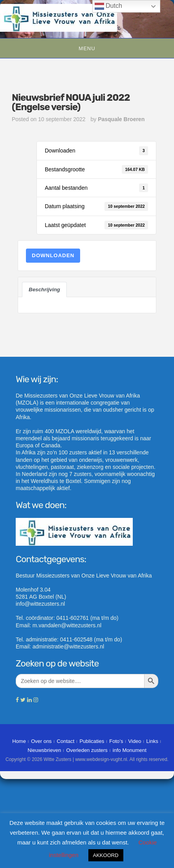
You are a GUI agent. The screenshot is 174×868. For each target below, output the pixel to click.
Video (135, 741)
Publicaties (92, 741)
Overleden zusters (87, 750)
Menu (87, 48)
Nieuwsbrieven (44, 750)
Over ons (41, 741)
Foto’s (116, 741)
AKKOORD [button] (106, 855)
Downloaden (53, 255)
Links (152, 741)
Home (19, 741)
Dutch (108, 6)
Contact (66, 741)
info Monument (130, 750)
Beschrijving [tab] (44, 290)
